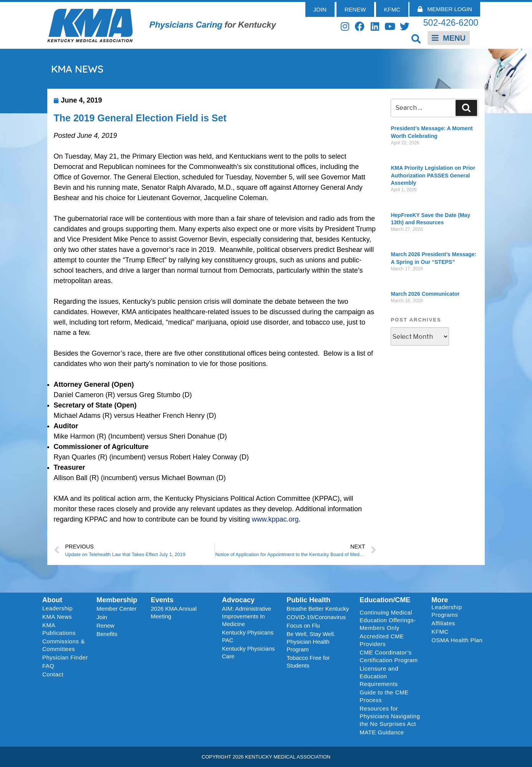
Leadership (59, 608)
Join (102, 617)
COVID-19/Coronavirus (316, 617)
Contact (53, 674)
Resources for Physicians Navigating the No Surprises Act (390, 716)
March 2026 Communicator (425, 294)
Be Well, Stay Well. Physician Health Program (311, 642)
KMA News (57, 617)
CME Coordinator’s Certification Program (389, 656)
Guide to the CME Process (384, 696)
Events (162, 600)
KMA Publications (59, 629)
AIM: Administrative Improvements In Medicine (247, 616)
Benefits (107, 634)
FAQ (48, 666)
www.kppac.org (275, 519)
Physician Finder (65, 657)
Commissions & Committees (64, 645)
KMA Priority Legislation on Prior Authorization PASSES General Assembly (433, 175)
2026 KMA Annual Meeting (174, 612)
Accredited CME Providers (382, 640)
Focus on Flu (303, 625)
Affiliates (445, 623)
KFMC (440, 632)
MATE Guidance (382, 732)
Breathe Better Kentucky (318, 609)
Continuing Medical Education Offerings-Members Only (388, 620)
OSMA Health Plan (457, 640)
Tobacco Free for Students (308, 662)
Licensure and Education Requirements (379, 676)
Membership (117, 600)
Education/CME (385, 600)
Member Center (116, 609)
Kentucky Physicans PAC (248, 636)
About (52, 600)
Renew (105, 625)
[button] (416, 39)
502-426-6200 (451, 23)
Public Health (308, 600)
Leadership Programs (458, 611)
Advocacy (238, 600)
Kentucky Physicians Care (249, 652)
